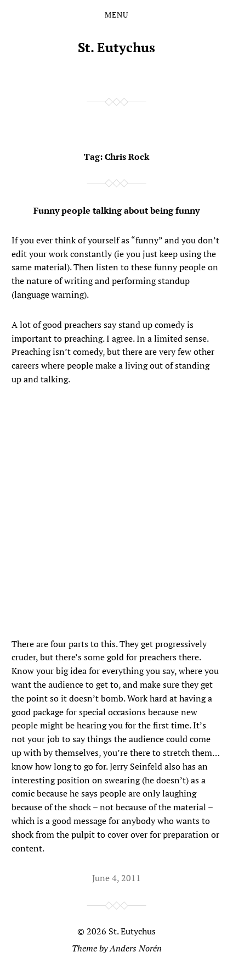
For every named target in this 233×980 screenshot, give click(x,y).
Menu (116, 15)
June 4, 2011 (116, 878)
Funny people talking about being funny (116, 210)
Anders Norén (136, 948)
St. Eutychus (116, 47)
